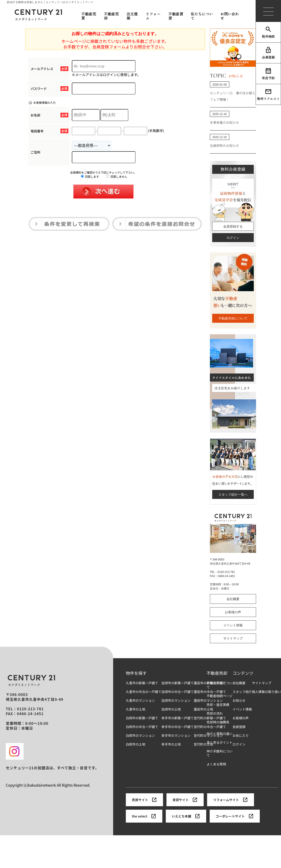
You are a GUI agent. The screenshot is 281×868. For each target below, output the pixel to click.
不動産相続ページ (220, 696)
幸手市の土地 (171, 744)
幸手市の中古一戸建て (178, 727)
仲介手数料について (220, 753)
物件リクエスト (268, 95)
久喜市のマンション (140, 701)
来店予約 (268, 74)
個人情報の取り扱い (266, 692)
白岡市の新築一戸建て (142, 718)
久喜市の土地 (136, 709)
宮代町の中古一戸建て (210, 727)
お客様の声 (233, 612)
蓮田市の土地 (203, 709)
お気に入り (241, 736)
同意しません (117, 176)
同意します (90, 176)
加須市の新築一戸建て (178, 683)
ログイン (233, 238)
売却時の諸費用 (218, 722)
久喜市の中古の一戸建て (144, 692)
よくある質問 (216, 764)
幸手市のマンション (176, 736)
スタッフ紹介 (242, 692)
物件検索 (268, 32)
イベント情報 (233, 625)
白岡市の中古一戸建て (142, 727)
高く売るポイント (220, 742)
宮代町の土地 (203, 744)
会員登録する (233, 226)
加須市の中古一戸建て (178, 692)
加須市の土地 (171, 709)
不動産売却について (233, 318)
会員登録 (268, 53)
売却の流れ (215, 713)
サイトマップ (233, 638)
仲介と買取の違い (220, 734)
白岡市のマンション (140, 736)
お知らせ (239, 701)
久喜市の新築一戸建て (142, 683)
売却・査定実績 (218, 705)
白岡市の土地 (136, 744)
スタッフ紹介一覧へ (233, 495)
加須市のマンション (176, 701)
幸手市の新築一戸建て (178, 718)
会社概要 (233, 599)
